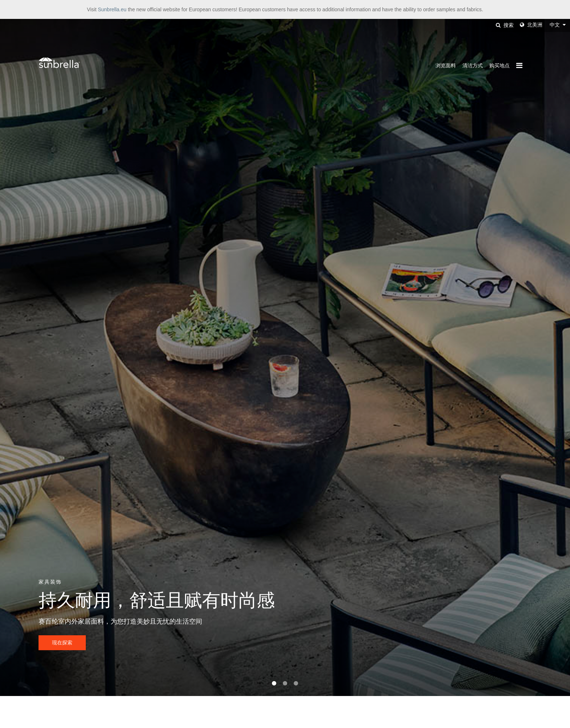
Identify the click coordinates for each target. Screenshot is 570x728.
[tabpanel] (285, 357)
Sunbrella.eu (112, 9)
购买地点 (499, 65)
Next (543, 357)
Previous (27, 357)
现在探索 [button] (62, 643)
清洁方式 (473, 65)
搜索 (505, 25)
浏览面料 (446, 65)
